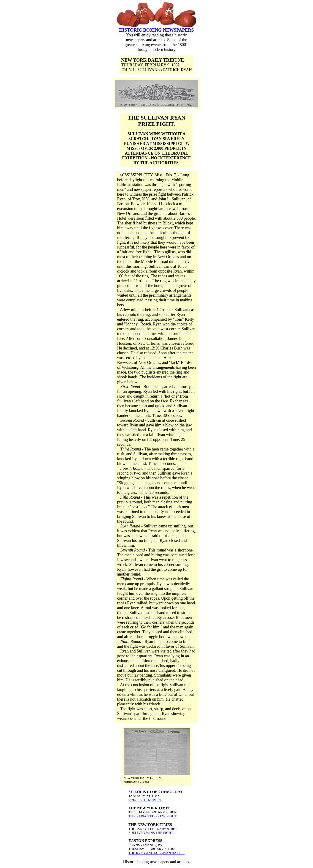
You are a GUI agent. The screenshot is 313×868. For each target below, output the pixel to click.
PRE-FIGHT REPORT (145, 800)
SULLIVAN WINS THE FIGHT (151, 833)
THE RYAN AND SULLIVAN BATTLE (156, 853)
